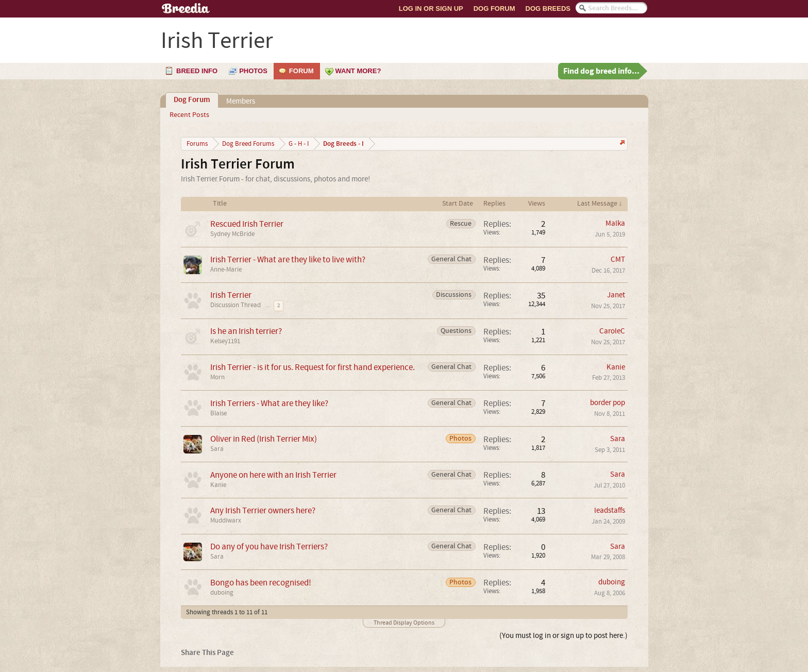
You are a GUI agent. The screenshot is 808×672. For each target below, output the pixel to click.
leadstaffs (610, 510)
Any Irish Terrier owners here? (263, 510)
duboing (222, 593)
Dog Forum (494, 9)
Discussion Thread (235, 305)
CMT (618, 259)
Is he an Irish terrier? (246, 331)
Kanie (616, 367)
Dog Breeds (548, 9)
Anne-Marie (226, 270)
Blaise (218, 413)
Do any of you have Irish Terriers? (269, 547)
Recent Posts (189, 115)
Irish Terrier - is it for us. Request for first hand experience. (313, 367)
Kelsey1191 (225, 341)
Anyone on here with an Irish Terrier (273, 475)
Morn (217, 377)
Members (241, 101)
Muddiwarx (226, 520)
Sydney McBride (232, 234)
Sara (217, 449)
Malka (615, 223)
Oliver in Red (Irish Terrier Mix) (264, 439)
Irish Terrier (231, 295)
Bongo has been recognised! (261, 583)
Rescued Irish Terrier (247, 224)
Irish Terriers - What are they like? (269, 403)
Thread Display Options (404, 623)
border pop (608, 403)
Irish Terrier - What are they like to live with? (288, 259)
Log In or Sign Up (431, 9)
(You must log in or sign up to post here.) (563, 636)
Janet (616, 295)
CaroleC (612, 331)
